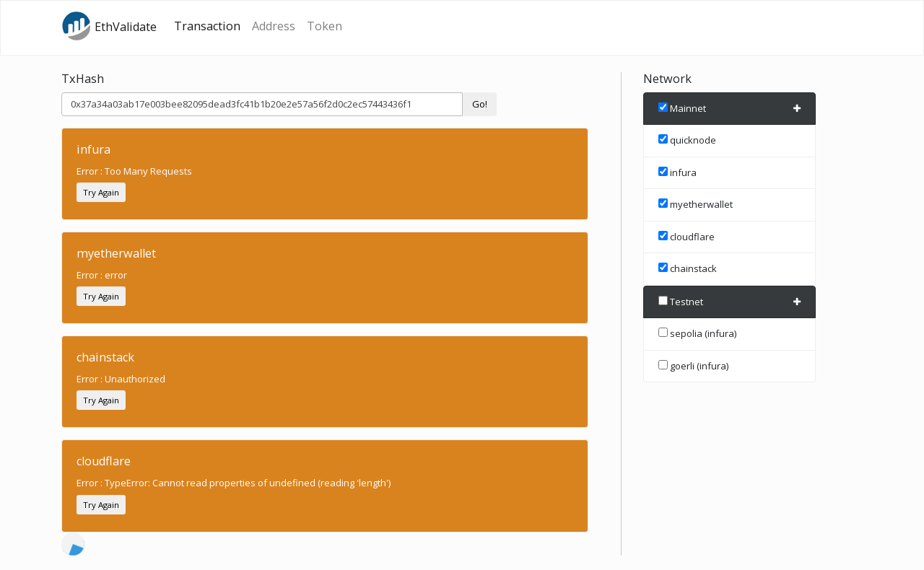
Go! (480, 104)
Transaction (207, 26)
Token (324, 26)
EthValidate (109, 26)
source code (205, 556)
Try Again (101, 192)
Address (274, 26)
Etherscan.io (128, 556)
